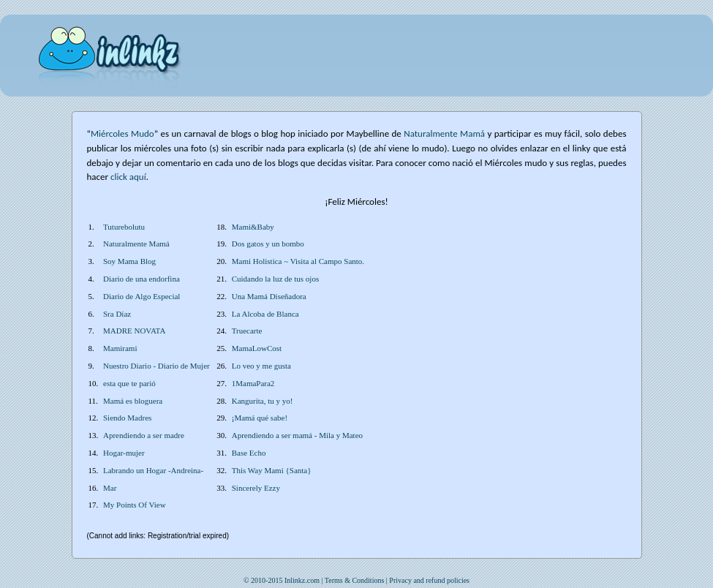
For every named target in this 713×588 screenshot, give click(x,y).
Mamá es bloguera (133, 401)
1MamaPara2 (253, 383)
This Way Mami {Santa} (272, 470)
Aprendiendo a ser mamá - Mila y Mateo (297, 435)
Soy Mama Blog (129, 261)
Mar (110, 488)
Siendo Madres (127, 418)
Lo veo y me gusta (261, 366)
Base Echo (249, 453)
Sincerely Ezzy (256, 488)
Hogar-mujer (124, 453)
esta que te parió (129, 383)
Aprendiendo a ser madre (144, 435)
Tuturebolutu (124, 227)
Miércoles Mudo (122, 133)
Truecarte (247, 331)
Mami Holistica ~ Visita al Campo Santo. (298, 261)
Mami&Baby (253, 227)
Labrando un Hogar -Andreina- (153, 470)
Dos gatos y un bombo (268, 244)
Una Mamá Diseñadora (269, 296)
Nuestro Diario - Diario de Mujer (156, 366)
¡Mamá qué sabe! (260, 418)
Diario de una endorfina (142, 279)
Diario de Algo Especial (142, 296)
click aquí (128, 177)
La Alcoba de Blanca (265, 314)
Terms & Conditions (355, 580)
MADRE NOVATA (134, 331)
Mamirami (120, 348)
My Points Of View (135, 505)
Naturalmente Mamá (136, 244)
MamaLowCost (257, 348)
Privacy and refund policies (429, 580)
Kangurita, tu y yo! (263, 401)
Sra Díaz (117, 314)
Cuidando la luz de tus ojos (275, 279)
